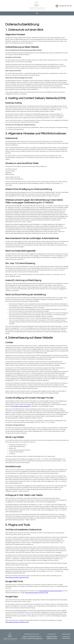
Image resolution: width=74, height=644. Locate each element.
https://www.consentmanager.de (20, 406)
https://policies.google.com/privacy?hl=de (17, 577)
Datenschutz (66, 638)
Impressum (66, 636)
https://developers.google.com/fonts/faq (50, 591)
